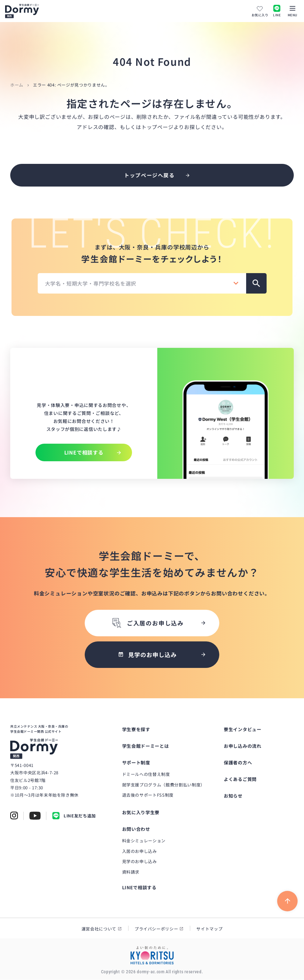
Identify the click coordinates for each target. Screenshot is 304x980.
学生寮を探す (136, 730)
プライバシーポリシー (156, 929)
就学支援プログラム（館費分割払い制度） (164, 785)
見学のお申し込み (140, 862)
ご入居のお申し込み (147, 623)
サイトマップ (209, 929)
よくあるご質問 (240, 779)
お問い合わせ (136, 829)
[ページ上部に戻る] (287, 901)
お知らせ (233, 796)
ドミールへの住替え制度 (146, 774)
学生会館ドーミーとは (146, 746)
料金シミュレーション (144, 841)
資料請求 (131, 873)
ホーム (17, 85)
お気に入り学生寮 (141, 813)
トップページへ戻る (149, 175)
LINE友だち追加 (74, 816)
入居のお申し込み (140, 851)
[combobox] (142, 283)
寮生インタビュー (243, 730)
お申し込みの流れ (243, 746)
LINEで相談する (139, 888)
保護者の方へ (238, 763)
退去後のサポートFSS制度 (148, 796)
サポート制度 (136, 763)
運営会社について (99, 929)
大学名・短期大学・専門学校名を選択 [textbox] (91, 283)
